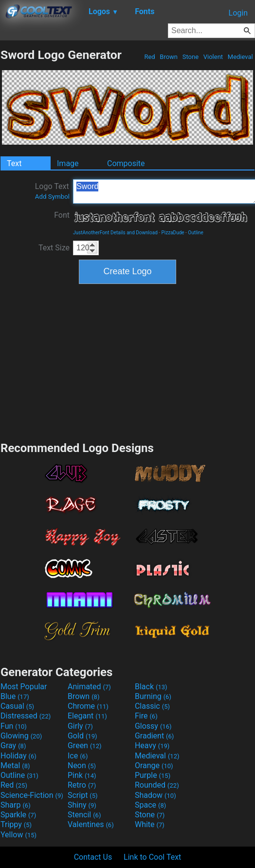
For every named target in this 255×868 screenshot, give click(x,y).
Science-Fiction (32, 795)
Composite (126, 163)
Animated (89, 687)
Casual (17, 706)
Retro (82, 785)
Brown (169, 57)
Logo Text (52, 191)
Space (150, 805)
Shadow (155, 795)
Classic (152, 706)
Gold (82, 736)
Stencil (84, 815)
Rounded (157, 785)
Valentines (91, 824)
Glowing (21, 736)
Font (62, 215)
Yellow (18, 835)
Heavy (152, 745)
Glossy (153, 726)
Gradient (154, 736)
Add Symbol (52, 197)
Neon (82, 765)
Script (83, 795)
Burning (153, 696)
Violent (213, 57)
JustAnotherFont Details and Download (115, 233)
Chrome (88, 706)
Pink (82, 775)
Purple (153, 775)
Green (85, 745)
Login (238, 13)
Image (68, 163)
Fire (146, 716)
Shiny (82, 805)
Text (14, 163)
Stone (191, 57)
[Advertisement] (127, 361)
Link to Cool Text (152, 857)
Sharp (16, 805)
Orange (154, 765)
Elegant (87, 716)
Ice (78, 756)
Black (151, 687)
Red (150, 57)
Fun (14, 726)
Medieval (240, 57)
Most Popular (24, 687)
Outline (195, 233)
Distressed (26, 716)
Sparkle (18, 815)
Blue (15, 696)
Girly (80, 726)
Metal (15, 765)
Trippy (16, 824)
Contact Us (93, 857)
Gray (13, 745)
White (150, 824)
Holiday (18, 756)
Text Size (54, 248)
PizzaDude (173, 233)
